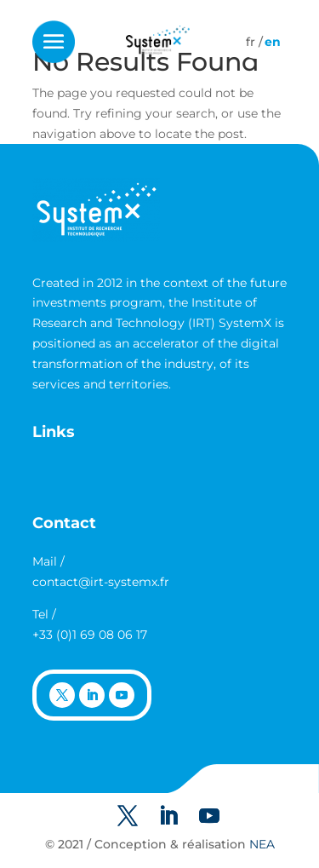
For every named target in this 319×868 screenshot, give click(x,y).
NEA (262, 844)
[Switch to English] (273, 42)
